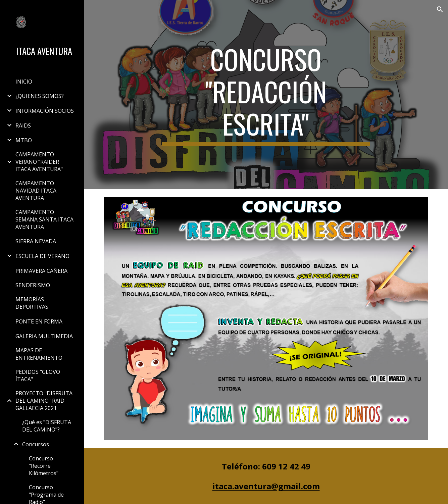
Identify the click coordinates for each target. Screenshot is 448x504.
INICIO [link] (24, 82)
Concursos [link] (36, 444)
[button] (440, 9)
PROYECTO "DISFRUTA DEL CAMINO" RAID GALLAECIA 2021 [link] (44, 401)
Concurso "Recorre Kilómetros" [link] (44, 466)
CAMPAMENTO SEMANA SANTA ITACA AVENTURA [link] (44, 219)
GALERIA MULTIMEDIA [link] (44, 336)
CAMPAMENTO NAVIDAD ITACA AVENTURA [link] (36, 191)
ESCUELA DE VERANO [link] (42, 256)
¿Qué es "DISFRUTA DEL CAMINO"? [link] (47, 426)
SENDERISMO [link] (33, 285)
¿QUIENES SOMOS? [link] (40, 96)
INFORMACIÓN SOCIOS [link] (45, 111)
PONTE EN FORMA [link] (39, 321)
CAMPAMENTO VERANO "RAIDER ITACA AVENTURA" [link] (39, 162)
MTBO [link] (24, 140)
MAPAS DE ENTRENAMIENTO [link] (39, 354)
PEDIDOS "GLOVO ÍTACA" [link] (38, 375)
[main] (266, 95)
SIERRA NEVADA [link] (36, 241)
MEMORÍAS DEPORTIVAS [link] (32, 303)
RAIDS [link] (23, 125)
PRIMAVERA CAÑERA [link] (41, 271)
